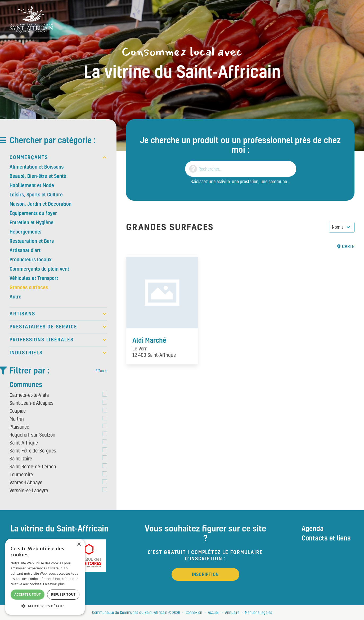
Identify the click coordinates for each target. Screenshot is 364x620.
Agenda (313, 528)
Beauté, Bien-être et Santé (38, 176)
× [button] (79, 545)
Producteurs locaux (31, 260)
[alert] (45, 577)
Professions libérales (58, 340)
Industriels (58, 353)
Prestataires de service (58, 327)
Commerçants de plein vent (39, 269)
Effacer (101, 371)
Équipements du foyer (33, 213)
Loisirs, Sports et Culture (36, 195)
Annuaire (232, 612)
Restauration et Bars (32, 241)
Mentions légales (259, 612)
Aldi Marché (149, 340)
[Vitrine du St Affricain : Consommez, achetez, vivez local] (31, 19)
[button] (45, 606)
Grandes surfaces (29, 287)
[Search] (241, 169)
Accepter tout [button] (28, 594)
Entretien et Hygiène (32, 222)
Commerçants (58, 157)
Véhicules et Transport (34, 278)
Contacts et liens (326, 538)
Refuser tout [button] (63, 594)
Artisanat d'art (25, 250)
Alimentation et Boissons (37, 167)
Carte (346, 246)
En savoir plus (54, 584)
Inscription (205, 574)
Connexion (194, 612)
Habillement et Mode (32, 185)
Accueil (214, 612)
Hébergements (25, 232)
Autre (15, 297)
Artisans (58, 314)
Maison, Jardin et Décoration (41, 204)
